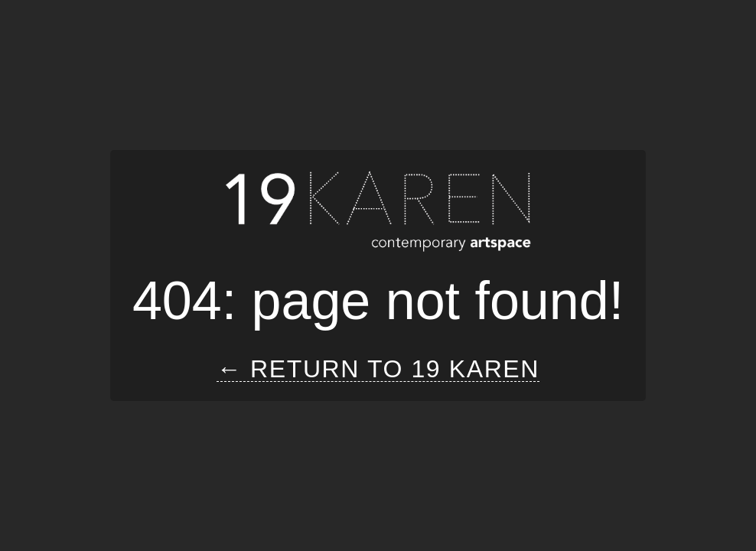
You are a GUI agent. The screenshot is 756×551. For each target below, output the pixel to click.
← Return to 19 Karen (378, 369)
